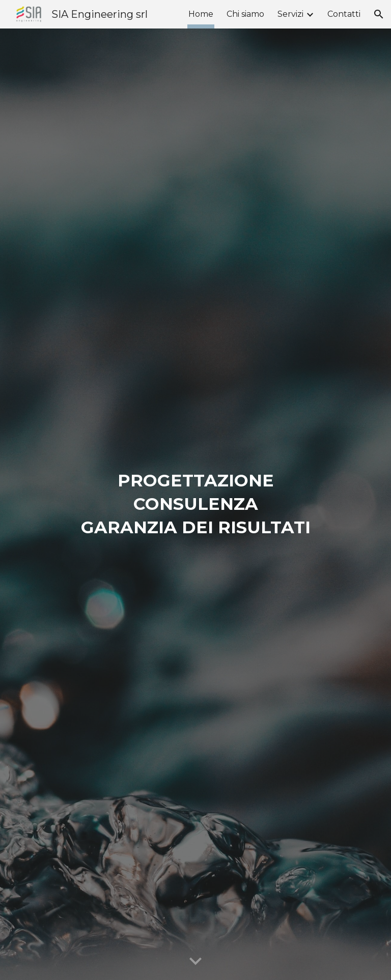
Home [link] (201, 14)
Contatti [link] (344, 14)
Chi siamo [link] (245, 14)
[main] (195, 504)
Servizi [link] (290, 14)
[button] (379, 14)
